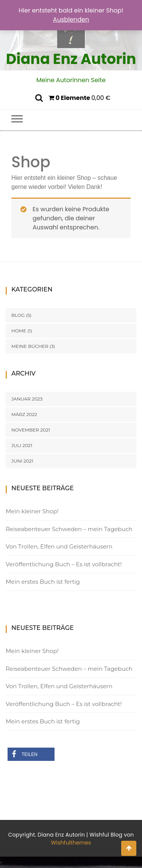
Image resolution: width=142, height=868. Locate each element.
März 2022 (24, 414)
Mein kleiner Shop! (32, 511)
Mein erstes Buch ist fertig (43, 582)
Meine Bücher (30, 346)
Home (19, 331)
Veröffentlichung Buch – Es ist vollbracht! (64, 564)
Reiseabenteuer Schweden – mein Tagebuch (69, 529)
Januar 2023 (27, 399)
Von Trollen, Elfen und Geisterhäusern (59, 546)
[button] (31, 754)
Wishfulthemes (71, 843)
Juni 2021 (22, 461)
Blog (18, 315)
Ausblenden (71, 19)
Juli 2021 (22, 445)
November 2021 (31, 430)
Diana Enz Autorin (71, 59)
